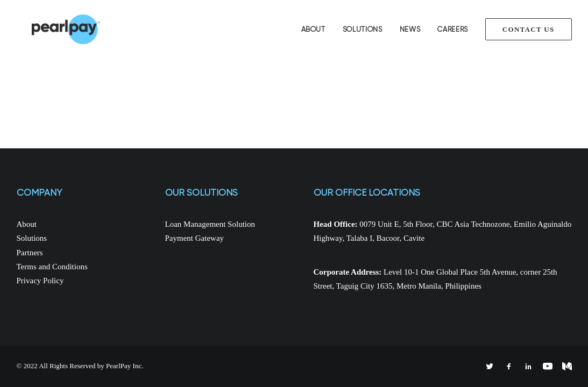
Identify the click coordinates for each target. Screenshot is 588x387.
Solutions (363, 29)
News (410, 29)
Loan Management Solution (210, 224)
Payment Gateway (195, 238)
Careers (453, 29)
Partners (30, 253)
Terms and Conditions (52, 267)
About (313, 29)
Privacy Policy (40, 281)
